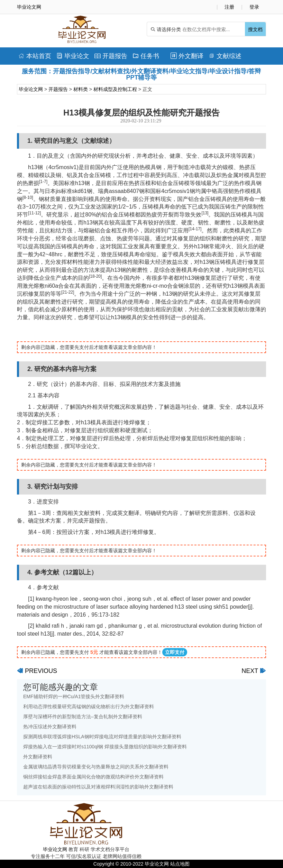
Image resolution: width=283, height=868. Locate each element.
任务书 (146, 56)
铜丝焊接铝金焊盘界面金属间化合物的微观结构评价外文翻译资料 (93, 777)
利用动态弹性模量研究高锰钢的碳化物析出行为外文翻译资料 (89, 707)
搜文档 (255, 29)
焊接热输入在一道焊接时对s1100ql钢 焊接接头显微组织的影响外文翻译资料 (105, 747)
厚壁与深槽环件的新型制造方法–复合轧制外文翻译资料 (83, 717)
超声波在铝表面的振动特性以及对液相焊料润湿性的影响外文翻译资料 (98, 787)
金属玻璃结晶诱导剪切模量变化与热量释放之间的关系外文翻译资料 (96, 767)
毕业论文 (73, 56)
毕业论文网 (31, 89)
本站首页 (35, 56)
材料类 (81, 89)
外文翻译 (187, 56)
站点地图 (180, 864)
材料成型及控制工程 (115, 89)
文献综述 (225, 56)
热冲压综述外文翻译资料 (50, 727)
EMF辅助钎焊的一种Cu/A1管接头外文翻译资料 (74, 696)
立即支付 (175, 652)
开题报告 (111, 56)
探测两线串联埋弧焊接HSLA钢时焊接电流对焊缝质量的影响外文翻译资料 (102, 737)
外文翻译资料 (38, 757)
